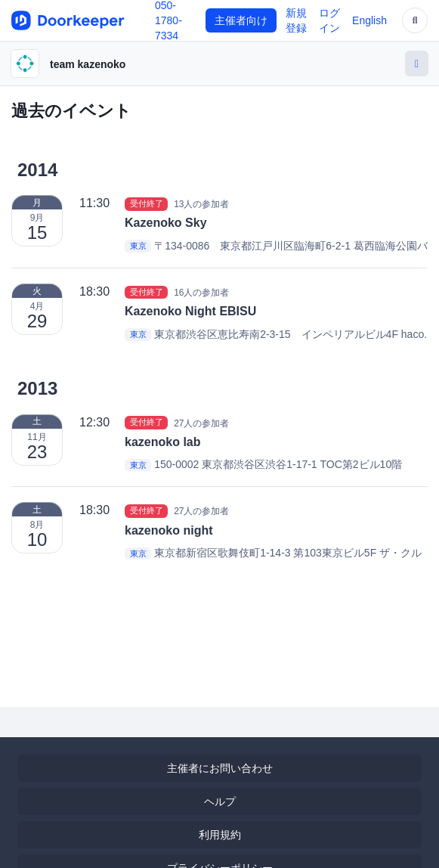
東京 (138, 246)
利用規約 (220, 835)
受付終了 (147, 203)
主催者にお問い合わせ (220, 768)
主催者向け (241, 20)
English (369, 20)
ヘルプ (220, 801)
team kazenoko (88, 64)
